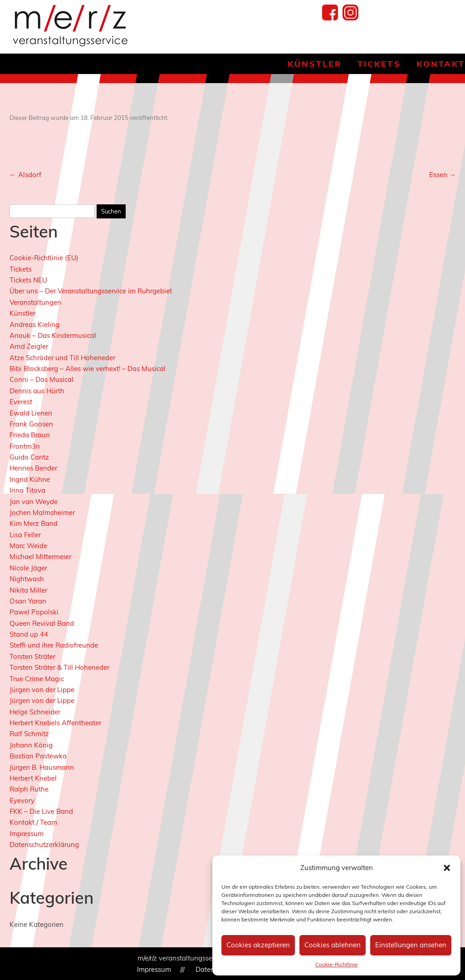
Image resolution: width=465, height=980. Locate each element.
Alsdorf (25, 175)
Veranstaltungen (35, 302)
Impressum (27, 834)
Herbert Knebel (33, 778)
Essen (443, 175)
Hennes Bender (33, 468)
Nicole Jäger (28, 568)
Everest (21, 402)
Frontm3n (25, 446)
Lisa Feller (25, 535)
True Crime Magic (37, 679)
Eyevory (22, 800)
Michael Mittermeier (40, 557)
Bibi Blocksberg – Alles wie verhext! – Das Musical (88, 369)
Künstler (315, 64)
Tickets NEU (28, 280)
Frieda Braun (30, 435)
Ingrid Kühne (30, 479)
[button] (447, 868)
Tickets (379, 64)
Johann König (31, 745)
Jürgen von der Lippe (42, 690)
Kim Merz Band (34, 523)
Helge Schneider (35, 712)
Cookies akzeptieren (258, 945)
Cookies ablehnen (333, 945)
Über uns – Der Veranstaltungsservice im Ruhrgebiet (91, 291)
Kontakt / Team (33, 822)
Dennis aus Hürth (37, 391)
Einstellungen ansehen (411, 945)
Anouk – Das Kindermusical (53, 335)
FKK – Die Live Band (41, 811)
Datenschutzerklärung (44, 844)
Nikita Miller (28, 590)
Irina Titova (27, 490)
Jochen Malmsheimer (42, 512)
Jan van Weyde (34, 502)
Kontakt (441, 64)
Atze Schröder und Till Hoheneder (62, 358)
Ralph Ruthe (29, 789)
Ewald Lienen (31, 413)
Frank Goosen (31, 424)
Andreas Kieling (34, 324)
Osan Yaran (28, 601)
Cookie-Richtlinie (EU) (44, 258)
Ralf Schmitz (29, 734)
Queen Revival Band (42, 623)
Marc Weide (28, 546)
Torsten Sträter (32, 656)
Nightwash (27, 579)
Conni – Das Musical (42, 379)
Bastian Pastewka (38, 756)
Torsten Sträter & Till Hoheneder (59, 667)
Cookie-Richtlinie (337, 964)
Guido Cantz (29, 457)
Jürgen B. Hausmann (42, 767)
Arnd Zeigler (29, 346)
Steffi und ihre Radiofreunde (54, 645)
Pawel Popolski (34, 612)
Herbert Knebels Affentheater (55, 723)
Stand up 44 (29, 634)
